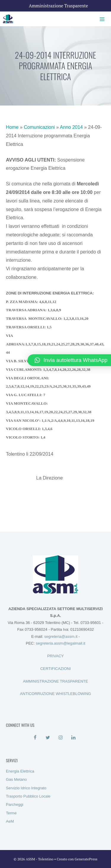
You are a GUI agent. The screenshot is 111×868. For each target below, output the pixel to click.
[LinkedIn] (74, 738)
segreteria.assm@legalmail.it (61, 643)
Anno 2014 (71, 127)
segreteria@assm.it (61, 636)
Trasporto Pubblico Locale (28, 796)
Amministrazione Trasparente (59, 6)
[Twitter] (48, 738)
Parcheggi (15, 804)
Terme (11, 813)
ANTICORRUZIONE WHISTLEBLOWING (56, 694)
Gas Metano (16, 779)
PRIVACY (55, 656)
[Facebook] (35, 738)
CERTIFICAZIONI (55, 669)
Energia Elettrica (20, 771)
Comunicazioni (39, 127)
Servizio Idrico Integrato (26, 788)
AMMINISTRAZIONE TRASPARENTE (56, 681)
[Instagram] (61, 738)
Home (12, 127)
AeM (10, 821)
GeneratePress (86, 859)
